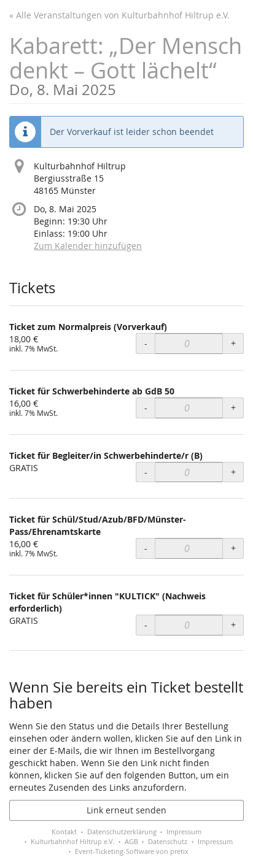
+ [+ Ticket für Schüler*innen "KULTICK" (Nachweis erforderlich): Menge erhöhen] (233, 625)
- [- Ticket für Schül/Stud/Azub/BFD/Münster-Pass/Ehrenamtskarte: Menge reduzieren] (146, 548)
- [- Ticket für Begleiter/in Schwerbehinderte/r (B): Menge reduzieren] (146, 472)
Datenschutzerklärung (122, 832)
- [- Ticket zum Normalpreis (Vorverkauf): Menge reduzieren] (146, 343)
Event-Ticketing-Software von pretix (132, 851)
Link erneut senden (126, 810)
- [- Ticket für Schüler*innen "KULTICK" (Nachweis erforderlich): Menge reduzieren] (146, 625)
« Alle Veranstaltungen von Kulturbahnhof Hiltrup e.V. (119, 15)
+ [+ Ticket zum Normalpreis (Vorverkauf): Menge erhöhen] (233, 343)
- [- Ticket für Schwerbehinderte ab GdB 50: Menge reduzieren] (146, 408)
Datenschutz (168, 841)
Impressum (184, 832)
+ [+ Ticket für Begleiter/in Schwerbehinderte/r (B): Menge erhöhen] (233, 472)
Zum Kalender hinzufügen (88, 246)
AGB (131, 841)
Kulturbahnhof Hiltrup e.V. (72, 841)
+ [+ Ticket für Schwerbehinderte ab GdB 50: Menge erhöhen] (233, 408)
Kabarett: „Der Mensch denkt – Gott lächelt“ (126, 64)
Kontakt (64, 832)
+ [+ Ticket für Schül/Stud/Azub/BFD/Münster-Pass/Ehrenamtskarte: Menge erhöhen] (233, 548)
